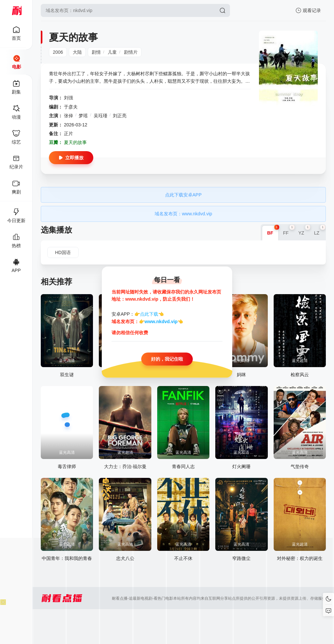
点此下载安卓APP (183, 195)
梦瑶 (83, 116)
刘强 (68, 98)
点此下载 (149, 314)
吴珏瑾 (100, 116)
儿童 (112, 52)
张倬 (68, 116)
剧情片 (131, 52)
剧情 (96, 52)
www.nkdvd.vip (161, 322)
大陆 (77, 52)
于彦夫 (71, 107)
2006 (58, 52)
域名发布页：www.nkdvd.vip (183, 214)
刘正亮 (120, 116)
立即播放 (71, 158)
